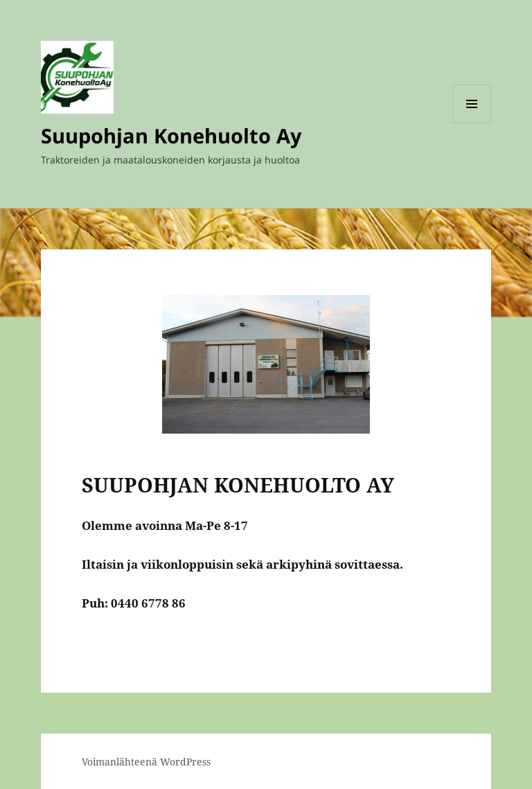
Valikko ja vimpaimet (472, 123)
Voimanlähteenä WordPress (146, 762)
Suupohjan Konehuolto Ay (171, 135)
